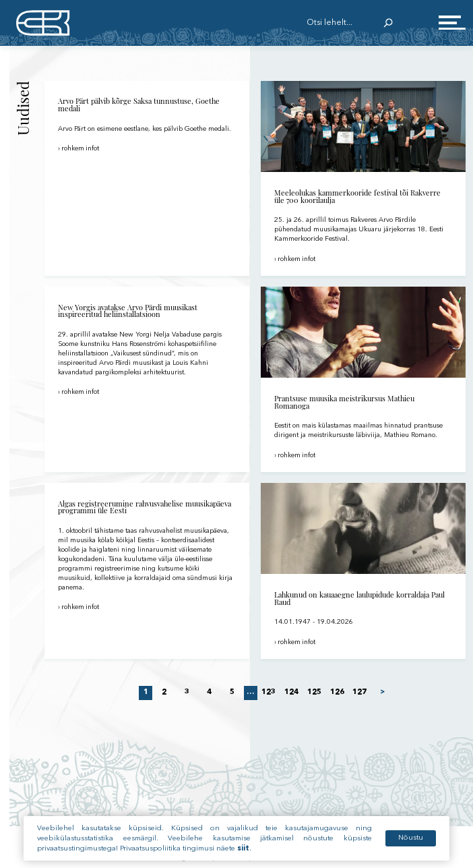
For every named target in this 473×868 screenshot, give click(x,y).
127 (360, 692)
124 (291, 692)
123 (269, 692)
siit (243, 852)
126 (337, 692)
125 (314, 692)
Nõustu (411, 841)
